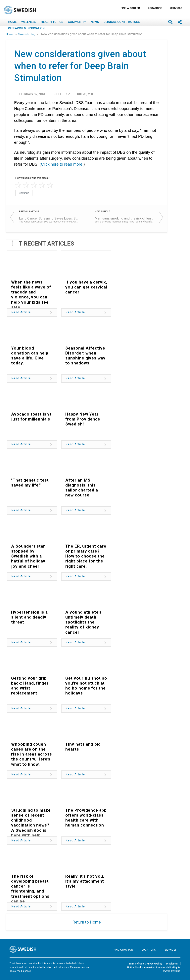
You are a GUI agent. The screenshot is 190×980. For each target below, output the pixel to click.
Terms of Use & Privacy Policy (145, 964)
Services (176, 8)
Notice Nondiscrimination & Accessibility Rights (154, 967)
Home (12, 22)
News (95, 22)
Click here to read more (62, 164)
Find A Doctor (130, 8)
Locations (155, 8)
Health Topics (52, 22)
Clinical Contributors (122, 22)
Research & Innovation (26, 28)
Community (77, 22)
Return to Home (87, 922)
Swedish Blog (27, 34)
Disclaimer (172, 964)
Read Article (21, 312)
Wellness (29, 22)
